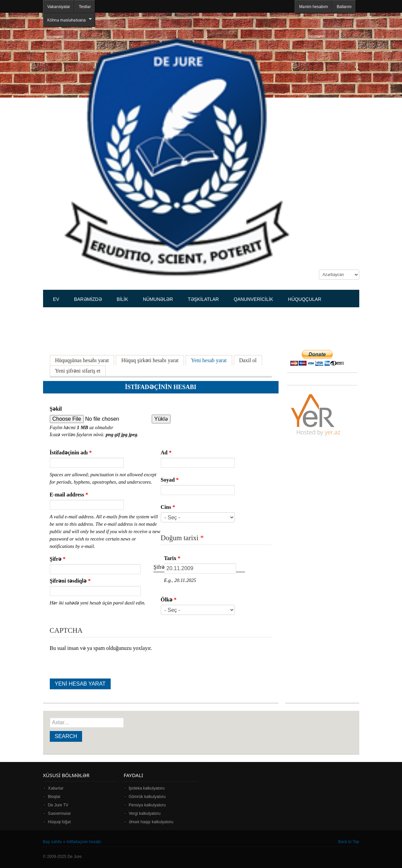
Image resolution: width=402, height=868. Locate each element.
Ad (166, 453)
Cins (168, 507)
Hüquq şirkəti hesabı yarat (150, 360)
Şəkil (56, 409)
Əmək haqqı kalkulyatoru (151, 822)
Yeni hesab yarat (212, 360)
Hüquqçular (305, 299)
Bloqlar (54, 797)
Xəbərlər (56, 788)
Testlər (85, 7)
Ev (56, 299)
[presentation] (101, 665)
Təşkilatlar (203, 299)
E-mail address (69, 495)
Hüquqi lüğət (60, 822)
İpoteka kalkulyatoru (147, 788)
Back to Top (349, 842)
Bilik (122, 299)
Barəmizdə (88, 299)
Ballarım (344, 7)
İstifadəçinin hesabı (84, 842)
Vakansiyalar (59, 7)
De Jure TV (58, 805)
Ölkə (169, 600)
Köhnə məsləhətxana (67, 20)
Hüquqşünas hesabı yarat (82, 360)
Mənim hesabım (314, 7)
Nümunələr (158, 299)
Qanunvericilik (253, 299)
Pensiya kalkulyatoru (147, 805)
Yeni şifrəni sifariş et (78, 371)
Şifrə (58, 559)
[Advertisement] (166, 325)
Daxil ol (248, 360)
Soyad (170, 480)
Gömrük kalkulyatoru (147, 797)
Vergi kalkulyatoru (145, 813)
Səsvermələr (60, 813)
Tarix (172, 558)
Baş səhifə (53, 842)
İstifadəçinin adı (71, 453)
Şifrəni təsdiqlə (70, 581)
